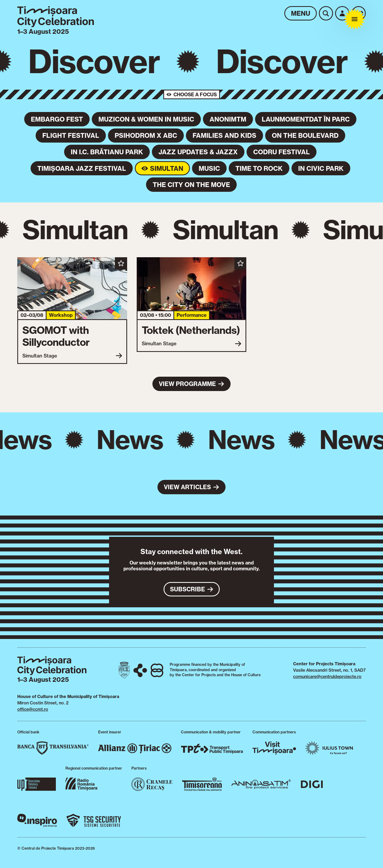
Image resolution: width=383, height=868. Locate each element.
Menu (301, 13)
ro (359, 13)
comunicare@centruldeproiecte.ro (327, 676)
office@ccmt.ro (33, 709)
